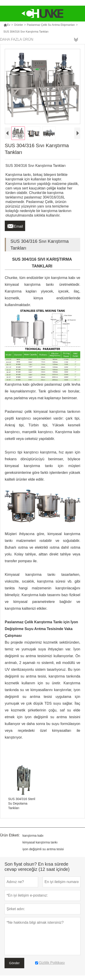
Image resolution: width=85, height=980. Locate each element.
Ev (7, 25)
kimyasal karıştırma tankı (40, 842)
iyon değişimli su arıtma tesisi (43, 849)
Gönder (14, 963)
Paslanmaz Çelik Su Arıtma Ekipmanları (51, 25)
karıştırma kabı (33, 836)
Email (15, 225)
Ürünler (18, 25)
